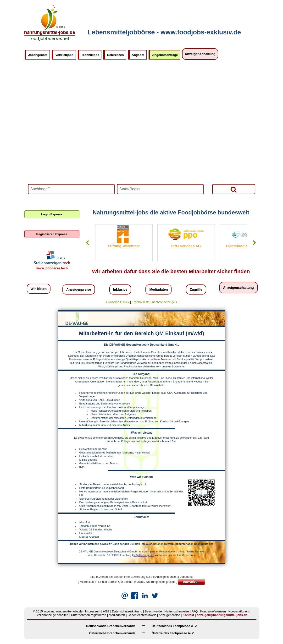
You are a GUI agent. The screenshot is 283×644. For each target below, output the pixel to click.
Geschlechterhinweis (142, 615)
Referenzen (115, 55)
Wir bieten (39, 289)
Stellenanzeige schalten (52, 615)
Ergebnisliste (141, 302)
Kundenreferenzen (213, 611)
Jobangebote (38, 55)
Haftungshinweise (177, 611)
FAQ (194, 611)
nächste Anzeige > (165, 302)
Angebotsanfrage (165, 55)
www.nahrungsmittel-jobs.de (63, 611)
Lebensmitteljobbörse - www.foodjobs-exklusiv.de (164, 32)
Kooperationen (239, 611)
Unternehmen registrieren (89, 615)
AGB (106, 611)
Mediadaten (158, 289)
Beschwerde (153, 611)
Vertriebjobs (64, 55)
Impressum (93, 611)
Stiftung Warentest (124, 246)
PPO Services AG (186, 246)
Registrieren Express (52, 234)
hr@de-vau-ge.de (144, 555)
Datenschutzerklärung (127, 611)
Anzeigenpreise (79, 289)
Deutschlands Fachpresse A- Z (174, 626)
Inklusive (120, 289)
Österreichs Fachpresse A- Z (173, 633)
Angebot (138, 55)
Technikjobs (90, 55)
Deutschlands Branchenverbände (111, 626)
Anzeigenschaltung (200, 54)
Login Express (52, 214)
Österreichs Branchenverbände (112, 633)
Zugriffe (196, 289)
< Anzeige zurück (117, 302)
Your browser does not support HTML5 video (142, 133)
